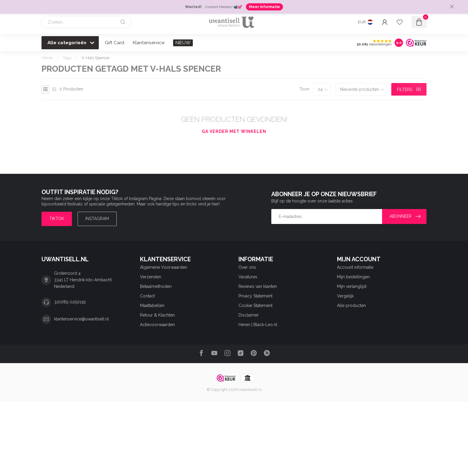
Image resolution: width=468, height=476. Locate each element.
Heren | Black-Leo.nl (258, 325)
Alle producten (351, 305)
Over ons (247, 267)
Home (47, 58)
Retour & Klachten (157, 315)
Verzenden (151, 277)
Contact (147, 296)
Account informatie (355, 267)
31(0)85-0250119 (70, 302)
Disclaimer (249, 315)
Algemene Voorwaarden (164, 267)
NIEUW (183, 43)
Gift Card (114, 43)
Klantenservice (149, 43)
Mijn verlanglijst (352, 286)
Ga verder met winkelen (234, 131)
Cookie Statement (255, 305)
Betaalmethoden (156, 286)
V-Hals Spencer (96, 58)
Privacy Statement (255, 296)
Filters (409, 90)
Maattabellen (152, 305)
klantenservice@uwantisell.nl (81, 319)
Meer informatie (264, 7)
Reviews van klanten (258, 286)
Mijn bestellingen (353, 277)
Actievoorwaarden (157, 325)
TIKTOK (57, 219)
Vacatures (248, 277)
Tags (67, 58)
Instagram (97, 219)
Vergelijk (345, 296)
